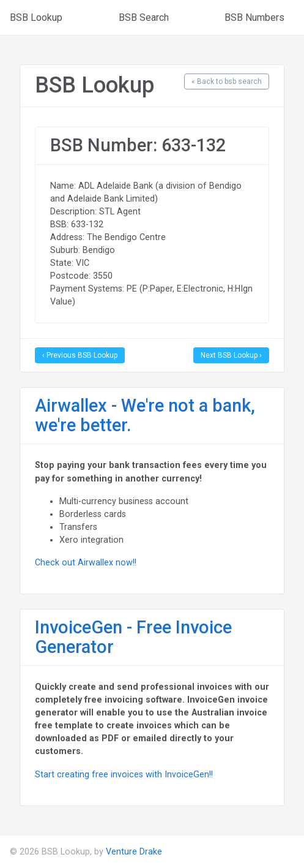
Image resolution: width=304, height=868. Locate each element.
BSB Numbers (254, 17)
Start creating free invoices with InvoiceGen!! (124, 774)
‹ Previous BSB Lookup (80, 355)
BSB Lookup (36, 17)
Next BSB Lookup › (231, 355)
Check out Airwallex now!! (86, 562)
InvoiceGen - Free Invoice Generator (133, 637)
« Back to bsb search (227, 81)
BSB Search (144, 17)
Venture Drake (134, 851)
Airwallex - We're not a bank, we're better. (145, 415)
